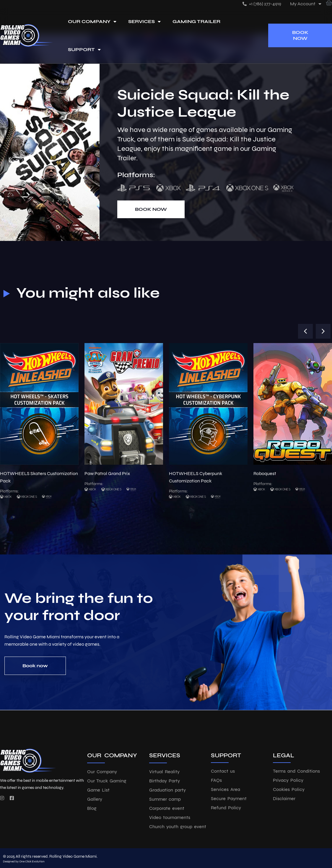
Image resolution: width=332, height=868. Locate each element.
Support (84, 50)
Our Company (92, 22)
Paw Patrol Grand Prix (107, 473)
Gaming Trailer (196, 21)
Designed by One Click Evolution (24, 862)
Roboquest (265, 473)
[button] (305, 331)
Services (144, 22)
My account (306, 4)
